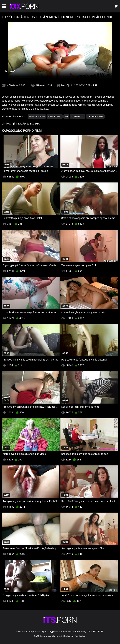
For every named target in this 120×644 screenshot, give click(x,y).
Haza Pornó (55, 116)
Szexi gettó (78, 116)
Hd (66, 116)
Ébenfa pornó (37, 116)
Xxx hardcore (95, 116)
